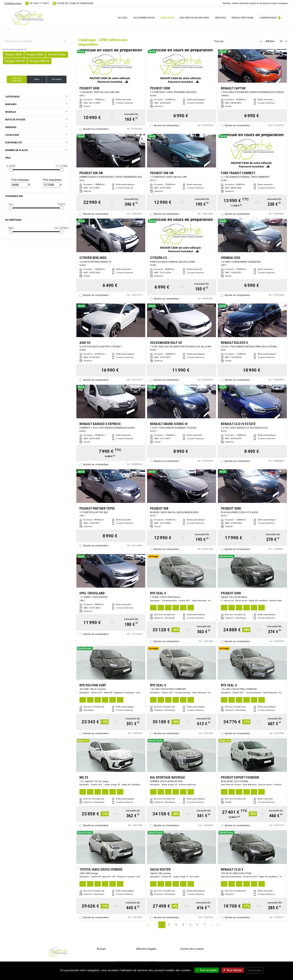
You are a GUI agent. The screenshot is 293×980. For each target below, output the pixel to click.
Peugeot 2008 (35, 55)
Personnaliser (255, 970)
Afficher (270, 41)
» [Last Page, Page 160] (218, 925)
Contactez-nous (13, 3)
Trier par (219, 41)
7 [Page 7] (205, 925)
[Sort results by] (244, 41)
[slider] (11, 170)
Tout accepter (207, 970)
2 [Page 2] (169, 925)
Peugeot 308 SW (39, 61)
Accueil (123, 18)
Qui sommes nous (144, 18)
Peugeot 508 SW (15, 61)
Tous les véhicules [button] (17, 79)
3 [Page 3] (176, 925)
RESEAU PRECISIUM (242, 18)
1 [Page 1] (162, 925)
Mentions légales (146, 949)
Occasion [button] (57, 79)
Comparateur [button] (270, 18)
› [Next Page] (211, 925)
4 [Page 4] (183, 925)
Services (220, 18)
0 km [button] (37, 79)
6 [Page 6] (197, 925)
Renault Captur (57, 55)
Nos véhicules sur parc (194, 18)
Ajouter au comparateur (96, 129)
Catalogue (167, 18)
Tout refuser (233, 970)
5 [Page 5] (190, 925)
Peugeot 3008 (13, 55)
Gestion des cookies (192, 949)
